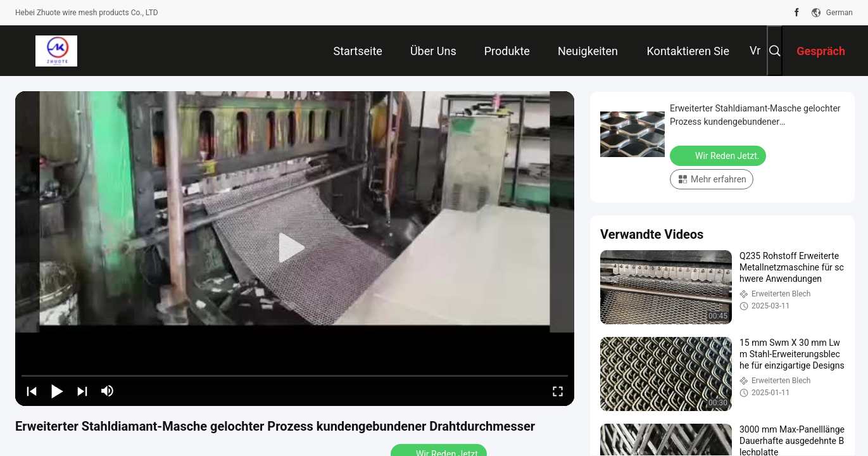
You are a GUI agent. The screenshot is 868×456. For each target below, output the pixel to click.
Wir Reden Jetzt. (719, 155)
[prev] (32, 391)
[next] (82, 391)
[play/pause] (57, 391)
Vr (755, 50)
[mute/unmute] (108, 391)
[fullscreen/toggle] (558, 391)
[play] (295, 248)
